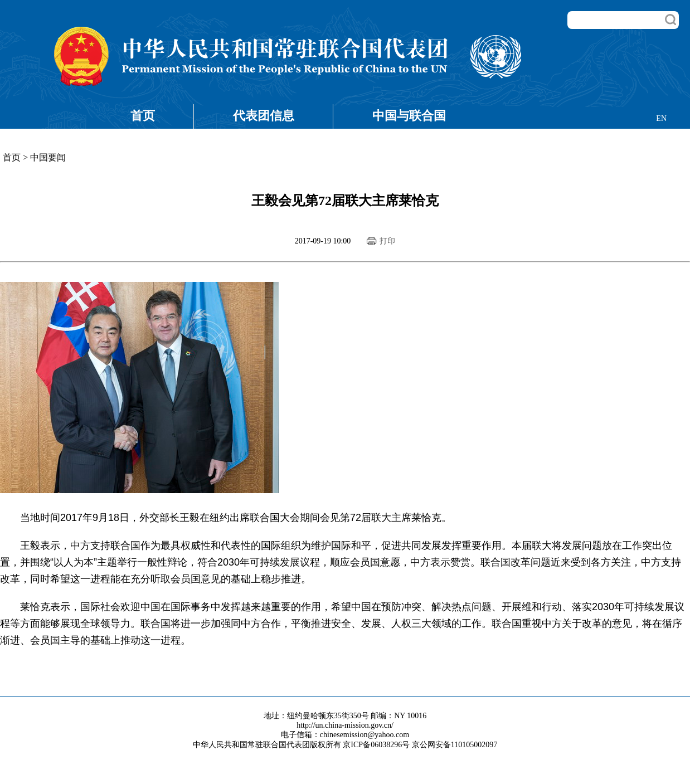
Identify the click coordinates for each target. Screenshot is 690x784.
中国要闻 (48, 157)
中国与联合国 (409, 116)
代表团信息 (264, 116)
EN (661, 118)
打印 (387, 241)
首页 (143, 116)
